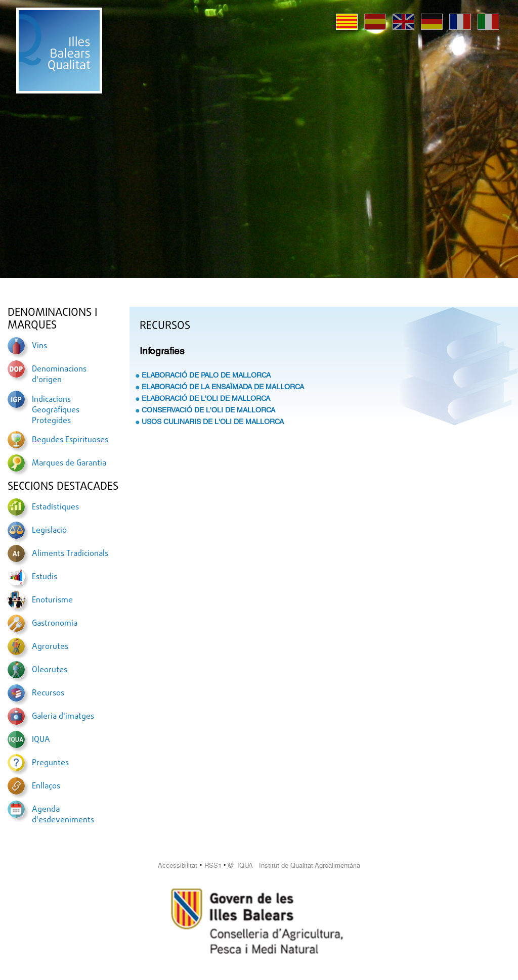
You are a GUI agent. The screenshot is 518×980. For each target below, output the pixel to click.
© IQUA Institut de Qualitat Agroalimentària (294, 866)
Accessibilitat (178, 866)
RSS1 (213, 866)
